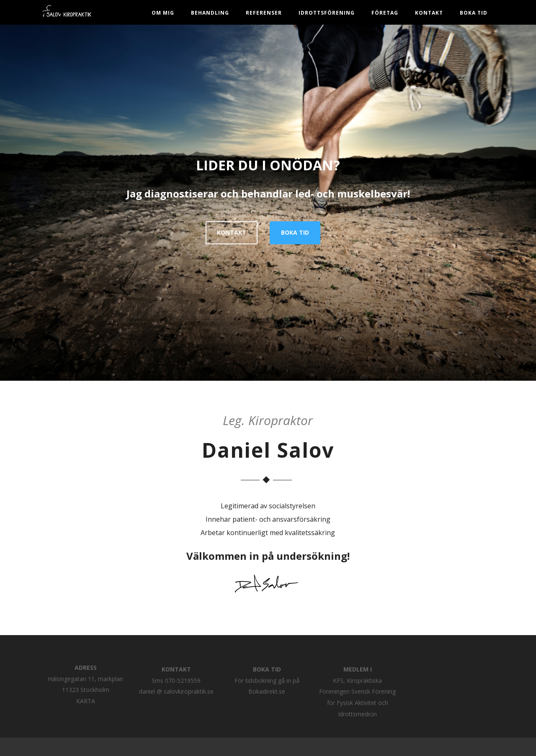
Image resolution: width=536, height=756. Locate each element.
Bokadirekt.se (267, 691)
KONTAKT (232, 232)
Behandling (210, 13)
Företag (385, 13)
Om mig (163, 13)
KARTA (86, 701)
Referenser (264, 13)
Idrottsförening (327, 13)
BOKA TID (474, 13)
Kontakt (429, 13)
